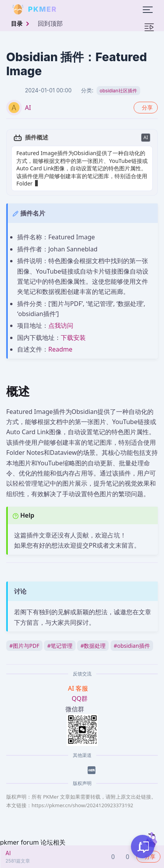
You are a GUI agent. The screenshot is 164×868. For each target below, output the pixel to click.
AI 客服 (79, 688)
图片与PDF (24, 646)
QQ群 (80, 698)
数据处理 (93, 646)
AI (28, 108)
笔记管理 (60, 646)
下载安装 (73, 338)
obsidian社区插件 (118, 91)
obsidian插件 (132, 646)
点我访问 (61, 325)
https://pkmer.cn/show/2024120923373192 (82, 805)
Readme (60, 349)
